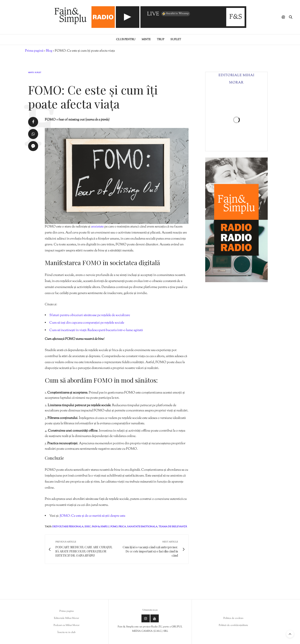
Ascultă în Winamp (175, 14)
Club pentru (126, 40)
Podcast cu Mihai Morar (67, 625)
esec (88, 527)
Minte (146, 40)
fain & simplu (101, 527)
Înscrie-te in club (67, 632)
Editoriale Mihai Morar (67, 618)
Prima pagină (34, 51)
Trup (161, 40)
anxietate (98, 227)
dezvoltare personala (68, 527)
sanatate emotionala (142, 527)
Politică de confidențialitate (233, 625)
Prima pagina (67, 611)
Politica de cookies (233, 618)
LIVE (153, 14)
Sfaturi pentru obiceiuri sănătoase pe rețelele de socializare (90, 315)
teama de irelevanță (173, 527)
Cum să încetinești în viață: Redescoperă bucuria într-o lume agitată (96, 330)
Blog (49, 51)
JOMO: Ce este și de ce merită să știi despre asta (92, 516)
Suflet (176, 40)
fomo (114, 527)
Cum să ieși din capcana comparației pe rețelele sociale (87, 323)
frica (122, 527)
